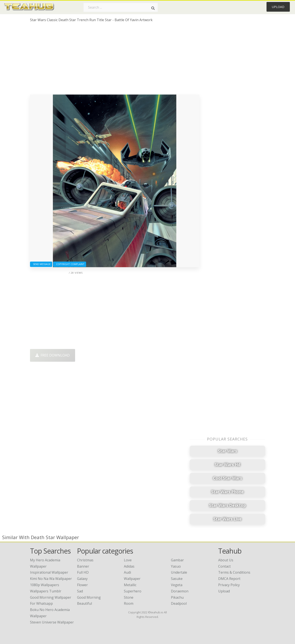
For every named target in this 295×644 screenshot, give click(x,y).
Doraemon (180, 591)
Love (128, 560)
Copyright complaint (70, 264)
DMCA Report (229, 579)
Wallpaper (132, 579)
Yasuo (176, 566)
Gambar (177, 560)
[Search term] (121, 7)
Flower (82, 585)
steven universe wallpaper (52, 622)
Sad (80, 591)
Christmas (85, 560)
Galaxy (82, 579)
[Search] (153, 8)
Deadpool (179, 603)
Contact (224, 566)
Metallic (130, 585)
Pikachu (177, 597)
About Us (226, 560)
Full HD (83, 572)
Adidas (129, 566)
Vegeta (177, 585)
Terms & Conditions (234, 572)
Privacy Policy (229, 585)
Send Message (41, 264)
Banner (83, 566)
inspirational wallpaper (49, 572)
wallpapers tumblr (46, 591)
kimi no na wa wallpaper (51, 579)
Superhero (133, 591)
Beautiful (84, 603)
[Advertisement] (115, 60)
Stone (129, 597)
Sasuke (177, 579)
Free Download (53, 355)
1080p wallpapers (45, 585)
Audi (127, 572)
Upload (278, 7)
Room (129, 603)
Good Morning (89, 597)
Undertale (179, 572)
